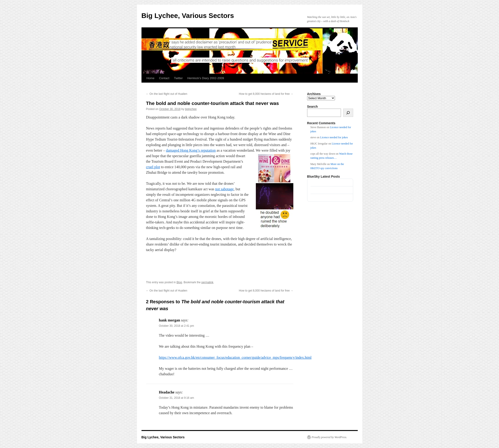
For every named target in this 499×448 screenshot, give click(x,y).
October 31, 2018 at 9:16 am (177, 398)
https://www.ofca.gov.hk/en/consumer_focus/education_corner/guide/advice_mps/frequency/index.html (235, 357)
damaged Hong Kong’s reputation (191, 150)
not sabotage (224, 189)
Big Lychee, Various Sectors (188, 16)
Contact (164, 78)
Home (151, 78)
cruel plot (153, 167)
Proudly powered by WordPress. (329, 437)
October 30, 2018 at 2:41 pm (177, 326)
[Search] (348, 113)
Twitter (178, 78)
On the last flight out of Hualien (167, 94)
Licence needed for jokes (334, 137)
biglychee (191, 109)
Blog (179, 282)
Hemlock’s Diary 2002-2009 (206, 78)
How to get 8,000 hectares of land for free (266, 94)
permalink (207, 282)
